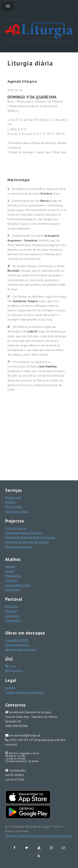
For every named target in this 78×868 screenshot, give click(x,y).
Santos (9, 571)
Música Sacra (14, 507)
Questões (11, 611)
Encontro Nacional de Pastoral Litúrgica (30, 537)
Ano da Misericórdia (18, 585)
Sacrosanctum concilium (21, 649)
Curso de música (15, 528)
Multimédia (12, 590)
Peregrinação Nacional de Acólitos (27, 542)
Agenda (10, 566)
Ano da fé (11, 580)
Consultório (12, 616)
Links (12, 666)
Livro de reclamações (58, 836)
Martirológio (13, 576)
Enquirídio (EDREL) (17, 640)
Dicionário (12, 606)
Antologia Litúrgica (17, 645)
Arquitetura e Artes (17, 511)
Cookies (10, 688)
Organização (13, 497)
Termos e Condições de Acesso (24, 692)
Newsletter (16, 671)
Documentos (13, 620)
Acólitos (10, 502)
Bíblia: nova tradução (19, 547)
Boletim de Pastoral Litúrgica (24, 533)
